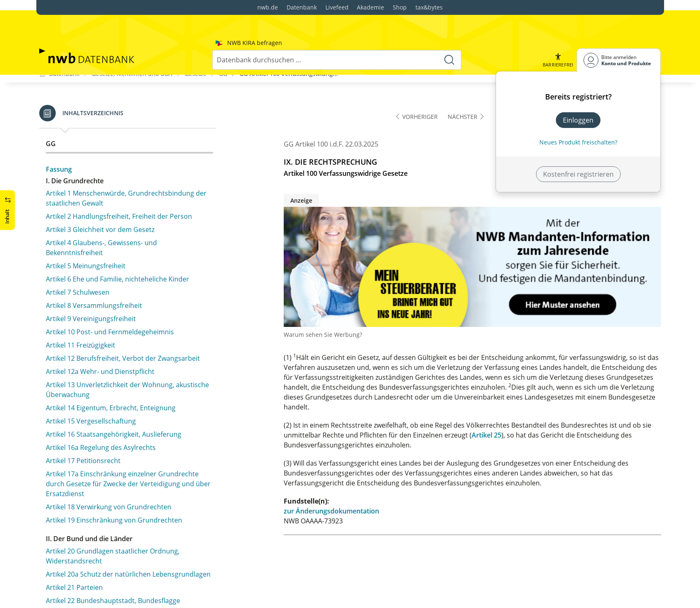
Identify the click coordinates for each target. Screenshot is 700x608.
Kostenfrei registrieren (578, 153)
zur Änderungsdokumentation (331, 511)
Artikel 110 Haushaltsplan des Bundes (104, 465)
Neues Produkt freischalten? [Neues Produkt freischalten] (578, 121)
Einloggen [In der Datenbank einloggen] (578, 99)
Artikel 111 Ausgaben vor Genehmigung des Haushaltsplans (114, 483)
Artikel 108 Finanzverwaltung (90, 426)
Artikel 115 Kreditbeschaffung (92, 551)
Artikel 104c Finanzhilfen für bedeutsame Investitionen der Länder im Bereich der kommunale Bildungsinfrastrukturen (127, 293)
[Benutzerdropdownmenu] (619, 39)
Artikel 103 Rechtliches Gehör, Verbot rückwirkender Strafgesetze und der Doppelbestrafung (127, 188)
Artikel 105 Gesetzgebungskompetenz (104, 350)
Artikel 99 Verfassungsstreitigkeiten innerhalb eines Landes (126, 125)
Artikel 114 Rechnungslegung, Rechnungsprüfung (122, 538)
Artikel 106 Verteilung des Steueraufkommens (117, 363)
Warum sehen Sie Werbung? (323, 334)
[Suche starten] (449, 39)
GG (223, 73)
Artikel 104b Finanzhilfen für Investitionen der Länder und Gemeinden (128, 265)
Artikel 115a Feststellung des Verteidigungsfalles (121, 582)
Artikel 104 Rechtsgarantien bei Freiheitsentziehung (126, 206)
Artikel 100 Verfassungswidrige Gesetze (107, 144)
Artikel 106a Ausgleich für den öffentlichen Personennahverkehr (112, 381)
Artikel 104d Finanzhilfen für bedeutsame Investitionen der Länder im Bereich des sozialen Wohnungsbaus (121, 326)
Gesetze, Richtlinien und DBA (132, 73)
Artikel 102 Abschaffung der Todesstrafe (108, 170)
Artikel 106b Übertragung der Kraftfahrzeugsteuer (124, 399)
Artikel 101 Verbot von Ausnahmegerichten (113, 157)
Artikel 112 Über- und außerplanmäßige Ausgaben (124, 502)
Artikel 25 (486, 435)
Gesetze (196, 73)
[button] (558, 39)
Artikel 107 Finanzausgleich (88, 412)
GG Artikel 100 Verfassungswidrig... (289, 73)
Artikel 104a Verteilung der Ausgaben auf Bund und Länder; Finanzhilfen (125, 242)
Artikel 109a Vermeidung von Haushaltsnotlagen (121, 452)
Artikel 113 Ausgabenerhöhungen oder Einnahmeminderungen (106, 520)
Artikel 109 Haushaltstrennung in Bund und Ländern (127, 439)
